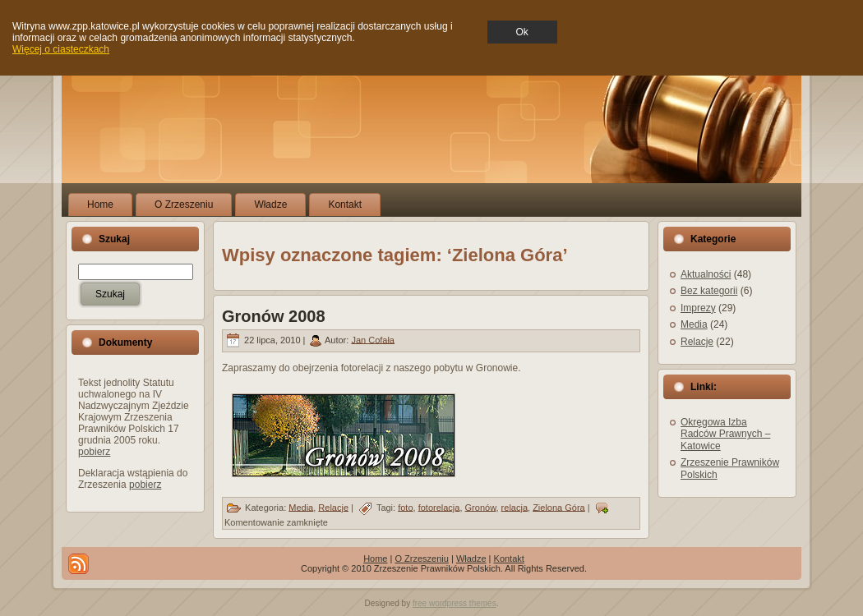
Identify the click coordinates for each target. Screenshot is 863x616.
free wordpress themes (455, 603)
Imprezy (698, 308)
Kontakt (509, 559)
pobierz (94, 452)
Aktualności (706, 274)
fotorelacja (439, 507)
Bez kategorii (709, 291)
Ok (522, 32)
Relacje (333, 507)
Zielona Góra (559, 507)
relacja (515, 507)
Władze (471, 559)
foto (405, 507)
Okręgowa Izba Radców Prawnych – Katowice (725, 434)
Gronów (481, 507)
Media (301, 507)
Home (375, 559)
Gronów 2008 (274, 316)
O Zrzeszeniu (421, 559)
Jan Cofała (373, 339)
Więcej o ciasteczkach (61, 49)
